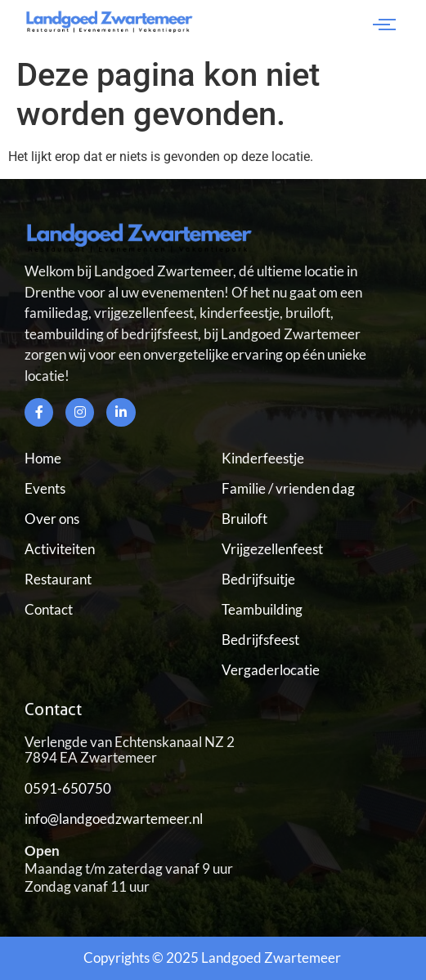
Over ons (52, 519)
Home (43, 458)
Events (45, 488)
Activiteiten (60, 549)
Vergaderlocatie (271, 670)
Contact (49, 609)
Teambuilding (262, 609)
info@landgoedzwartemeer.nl (114, 819)
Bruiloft (244, 519)
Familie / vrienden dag (288, 488)
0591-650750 (68, 788)
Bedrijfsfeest (260, 640)
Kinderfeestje (263, 458)
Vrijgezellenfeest (272, 549)
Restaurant (58, 579)
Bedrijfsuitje (258, 579)
